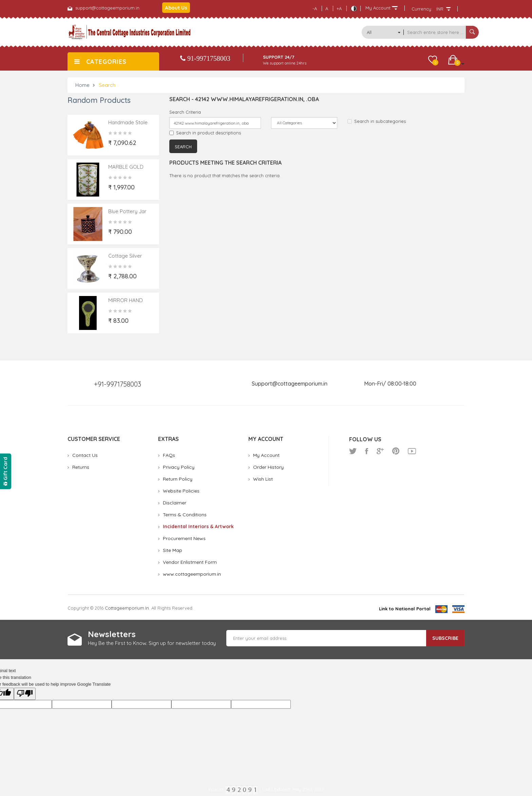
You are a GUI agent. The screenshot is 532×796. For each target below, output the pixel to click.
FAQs (169, 455)
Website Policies (181, 491)
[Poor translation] (25, 694)
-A (315, 8)
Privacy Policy (179, 467)
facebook (367, 451)
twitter (353, 451)
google (380, 451)
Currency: (422, 9)
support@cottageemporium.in (107, 8)
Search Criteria (185, 112)
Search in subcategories (377, 121)
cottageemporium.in (127, 608)
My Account (266, 455)
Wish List (263, 479)
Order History (268, 467)
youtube (412, 451)
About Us (176, 8)
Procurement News (184, 538)
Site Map (173, 550)
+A (339, 8)
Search (107, 85)
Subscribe (445, 638)
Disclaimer (175, 503)
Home (82, 85)
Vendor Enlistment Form (190, 562)
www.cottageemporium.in (192, 574)
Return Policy (178, 479)
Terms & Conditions (185, 515)
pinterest (396, 451)
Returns (81, 467)
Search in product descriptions (205, 133)
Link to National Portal (405, 609)
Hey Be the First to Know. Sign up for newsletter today (152, 643)
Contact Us (85, 455)
